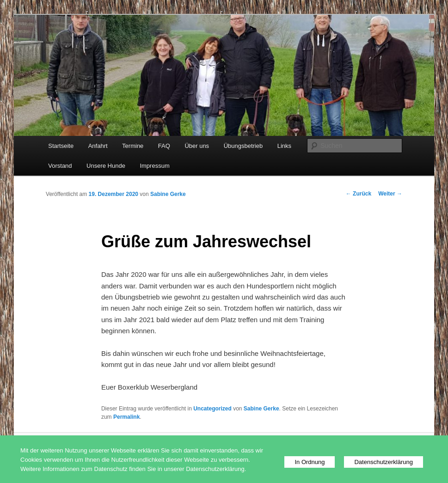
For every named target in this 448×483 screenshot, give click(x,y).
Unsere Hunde (106, 166)
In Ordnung (310, 462)
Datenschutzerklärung (383, 462)
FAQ (164, 146)
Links (284, 146)
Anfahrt (98, 146)
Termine (133, 146)
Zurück (359, 194)
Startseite (61, 146)
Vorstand (60, 166)
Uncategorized (212, 409)
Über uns (197, 146)
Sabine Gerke (168, 194)
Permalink (126, 417)
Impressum (154, 166)
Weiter (390, 194)
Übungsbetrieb (243, 146)
